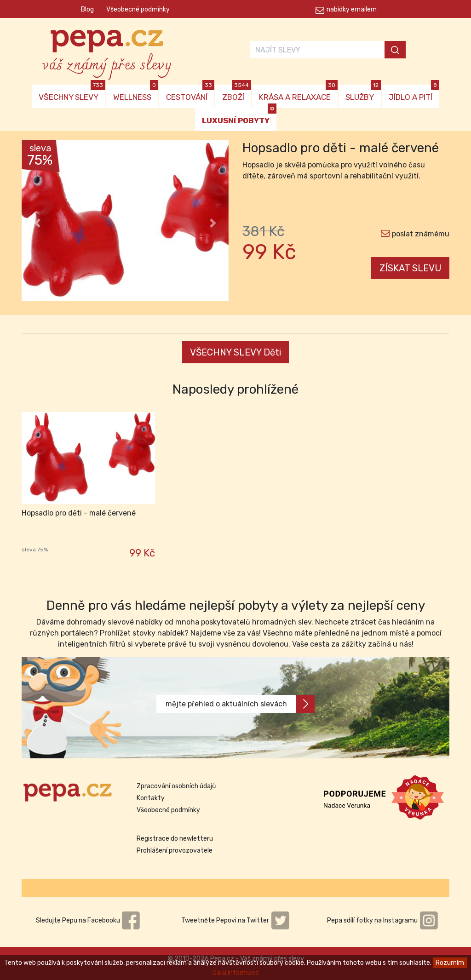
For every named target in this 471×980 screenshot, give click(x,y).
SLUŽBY (363, 93)
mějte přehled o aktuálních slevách (240, 704)
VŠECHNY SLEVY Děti (235, 352)
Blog (87, 9)
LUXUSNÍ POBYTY (239, 117)
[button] (37, 223)
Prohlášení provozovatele (175, 851)
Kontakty (151, 798)
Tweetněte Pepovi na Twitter (235, 920)
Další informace (236, 973)
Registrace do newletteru (175, 839)
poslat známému (421, 234)
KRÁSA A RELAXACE (298, 93)
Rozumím (450, 963)
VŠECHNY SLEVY (72, 93)
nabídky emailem (352, 9)
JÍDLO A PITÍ (414, 93)
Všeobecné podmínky (138, 9)
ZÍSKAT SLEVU (411, 268)
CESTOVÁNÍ (190, 93)
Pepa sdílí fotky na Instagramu (383, 920)
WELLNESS (136, 93)
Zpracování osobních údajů (176, 786)
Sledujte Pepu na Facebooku (88, 920)
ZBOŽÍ (237, 93)
